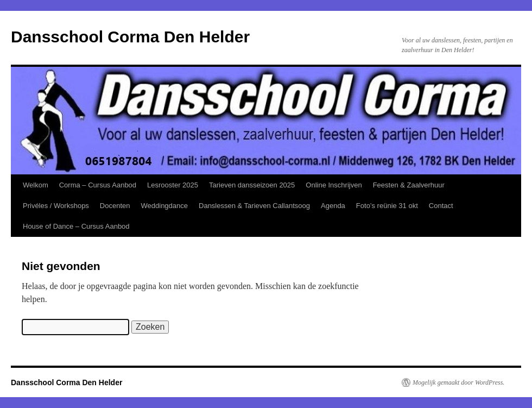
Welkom (36, 185)
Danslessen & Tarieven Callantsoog (254, 206)
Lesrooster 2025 (173, 185)
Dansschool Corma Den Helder (130, 37)
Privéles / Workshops (56, 206)
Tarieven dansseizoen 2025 (252, 185)
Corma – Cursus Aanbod (98, 185)
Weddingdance (165, 206)
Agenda (333, 206)
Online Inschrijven (334, 185)
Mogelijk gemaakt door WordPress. (458, 382)
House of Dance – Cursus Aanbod (76, 226)
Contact (441, 206)
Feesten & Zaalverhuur (409, 185)
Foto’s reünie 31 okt (387, 206)
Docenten (115, 206)
